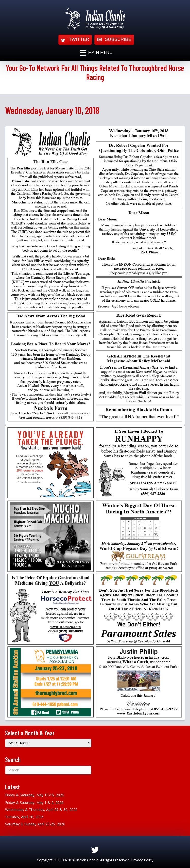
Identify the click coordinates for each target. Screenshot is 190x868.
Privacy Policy (142, 860)
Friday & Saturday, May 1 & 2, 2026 (34, 802)
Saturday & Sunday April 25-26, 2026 (35, 824)
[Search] (48, 770)
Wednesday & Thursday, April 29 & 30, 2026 (41, 810)
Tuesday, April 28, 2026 (24, 817)
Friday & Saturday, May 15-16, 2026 (35, 795)
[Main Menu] (96, 53)
